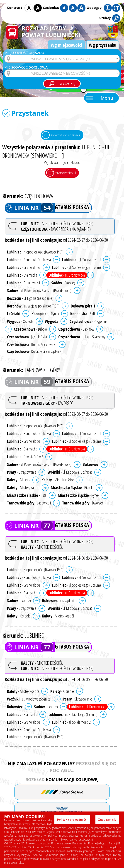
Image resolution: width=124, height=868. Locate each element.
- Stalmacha (22, 275)
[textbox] (62, 59)
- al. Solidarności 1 (81, 260)
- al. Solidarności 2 (71, 722)
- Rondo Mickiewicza (32, 344)
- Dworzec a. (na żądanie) (35, 351)
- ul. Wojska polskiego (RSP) (33, 306)
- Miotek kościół (57, 480)
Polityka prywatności (72, 820)
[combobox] (62, 59)
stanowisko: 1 (66, 173)
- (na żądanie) (59, 600)
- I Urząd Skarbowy (82, 337)
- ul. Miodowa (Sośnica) (70, 472)
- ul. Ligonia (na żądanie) (30, 298)
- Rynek (45, 314)
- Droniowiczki (23, 283)
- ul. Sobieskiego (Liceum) (76, 267)
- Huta (27, 495)
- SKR (83, 314)
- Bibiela (72, 487)
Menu (107, 98)
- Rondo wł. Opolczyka (29, 260)
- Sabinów (76, 329)
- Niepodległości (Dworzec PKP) (35, 252)
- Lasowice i (29, 503)
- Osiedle (20, 321)
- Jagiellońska (27, 337)
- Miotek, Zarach (23, 487)
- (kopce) (63, 283)
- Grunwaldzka (24, 267)
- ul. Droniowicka (67, 275)
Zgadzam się (107, 820)
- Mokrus (19, 480)
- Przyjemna (89, 321)
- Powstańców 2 (25, 457)
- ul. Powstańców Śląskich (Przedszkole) (39, 290)
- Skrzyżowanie (22, 472)
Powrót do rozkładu (66, 135)
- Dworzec (83, 503)
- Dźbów (30, 329)
